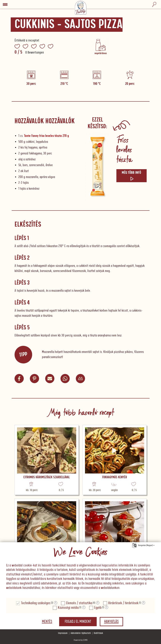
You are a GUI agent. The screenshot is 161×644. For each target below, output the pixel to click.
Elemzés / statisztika (79, 603)
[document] (80, 570)
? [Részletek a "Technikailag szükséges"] (56, 603)
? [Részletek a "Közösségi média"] (84, 607)
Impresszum (63, 633)
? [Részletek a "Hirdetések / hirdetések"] (143, 603)
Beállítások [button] (98, 633)
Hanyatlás (111, 622)
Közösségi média (68, 608)
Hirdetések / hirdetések (123, 603)
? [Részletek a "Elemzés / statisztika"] (98, 603)
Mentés (47, 622)
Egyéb (98, 608)
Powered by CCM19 (81, 640)
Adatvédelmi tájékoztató (81, 633)
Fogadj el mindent (78, 622)
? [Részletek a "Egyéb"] (107, 607)
